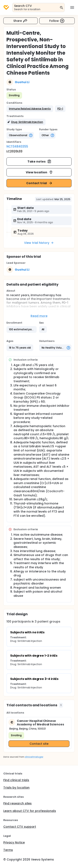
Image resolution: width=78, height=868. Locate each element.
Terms (8, 850)
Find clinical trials (16, 780)
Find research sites (17, 803)
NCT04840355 (17, 146)
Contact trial (39, 183)
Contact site (39, 744)
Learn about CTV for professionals (30, 811)
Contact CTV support (20, 827)
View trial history (39, 243)
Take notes (39, 162)
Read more (39, 316)
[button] (30, 109)
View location (39, 172)
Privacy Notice (14, 842)
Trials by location (16, 788)
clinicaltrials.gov (34, 757)
